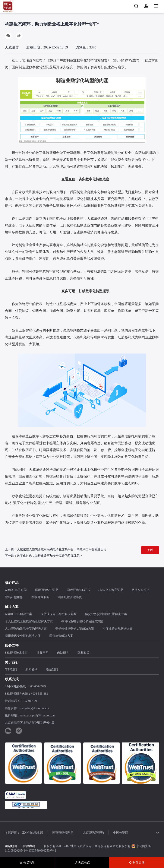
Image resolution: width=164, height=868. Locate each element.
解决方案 (12, 607)
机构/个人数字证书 (111, 590)
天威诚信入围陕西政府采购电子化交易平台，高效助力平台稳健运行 (62, 550)
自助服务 (63, 653)
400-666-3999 (37, 687)
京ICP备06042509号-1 (43, 851)
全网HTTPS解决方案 (18, 614)
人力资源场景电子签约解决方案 (26, 629)
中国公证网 (125, 833)
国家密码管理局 (64, 833)
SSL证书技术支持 (16, 653)
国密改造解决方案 (61, 636)
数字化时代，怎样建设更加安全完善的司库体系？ (50, 556)
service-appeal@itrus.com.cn (37, 716)
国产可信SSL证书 (78, 590)
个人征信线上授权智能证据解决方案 (29, 622)
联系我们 (52, 670)
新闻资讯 (31, 670)
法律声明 (29, 846)
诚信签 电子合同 (16, 590)
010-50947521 (29, 701)
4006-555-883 (39, 694)
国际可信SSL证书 (47, 590)
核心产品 (12, 583)
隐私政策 (83, 653)
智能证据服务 (14, 597)
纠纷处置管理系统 (70, 597)
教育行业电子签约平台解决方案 (82, 622)
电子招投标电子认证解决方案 (75, 629)
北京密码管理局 (96, 833)
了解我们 (11, 670)
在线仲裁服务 (40, 597)
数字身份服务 (141, 590)
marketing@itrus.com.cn (35, 708)
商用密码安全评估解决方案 (23, 636)
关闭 (150, 550)
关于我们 (12, 663)
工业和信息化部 (32, 833)
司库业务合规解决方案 (118, 629)
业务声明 (42, 653)
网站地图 (11, 846)
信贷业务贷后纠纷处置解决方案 (106, 614)
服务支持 (12, 646)
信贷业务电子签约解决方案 (59, 614)
